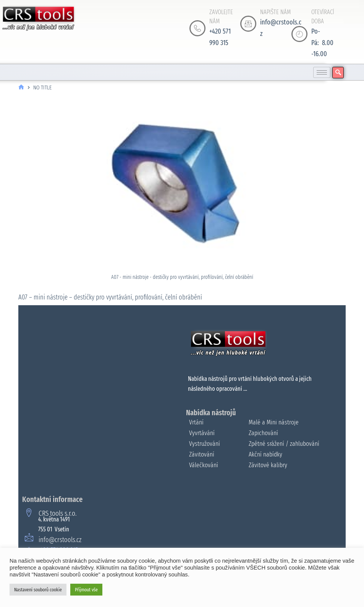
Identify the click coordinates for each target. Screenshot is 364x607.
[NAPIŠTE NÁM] (248, 24)
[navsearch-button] (338, 73)
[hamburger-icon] (322, 72)
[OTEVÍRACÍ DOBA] (299, 34)
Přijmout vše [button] (86, 590)
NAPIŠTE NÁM (275, 12)
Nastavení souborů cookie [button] (38, 590)
